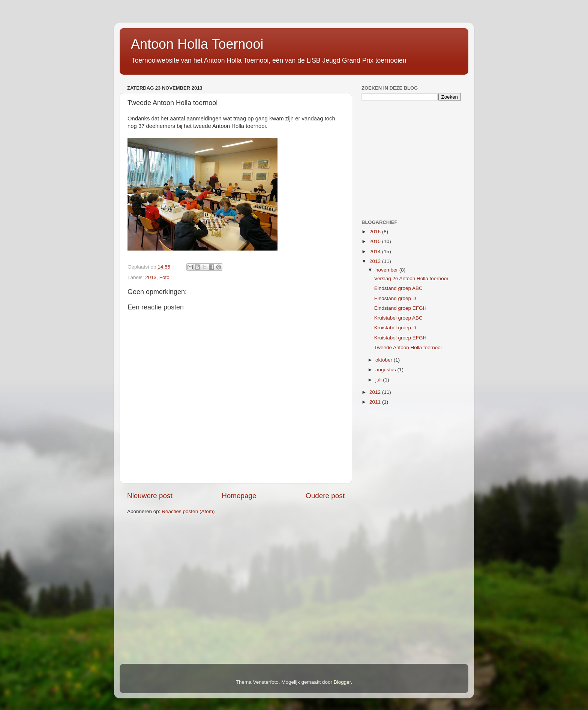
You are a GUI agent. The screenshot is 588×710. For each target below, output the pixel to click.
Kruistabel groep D (395, 328)
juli (379, 380)
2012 (376, 392)
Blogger (342, 682)
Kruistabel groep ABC (398, 318)
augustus (386, 370)
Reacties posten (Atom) (188, 511)
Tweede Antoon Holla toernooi (408, 347)
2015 (376, 241)
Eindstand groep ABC (398, 288)
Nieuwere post (150, 496)
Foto (164, 277)
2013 (151, 277)
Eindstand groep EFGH (400, 308)
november (387, 270)
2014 (376, 251)
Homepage (239, 496)
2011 (376, 402)
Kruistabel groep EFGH (400, 338)
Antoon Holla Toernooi (197, 44)
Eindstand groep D (395, 298)
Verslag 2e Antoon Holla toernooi (411, 278)
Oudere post (325, 496)
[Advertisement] (408, 159)
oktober (385, 360)
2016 (376, 232)
